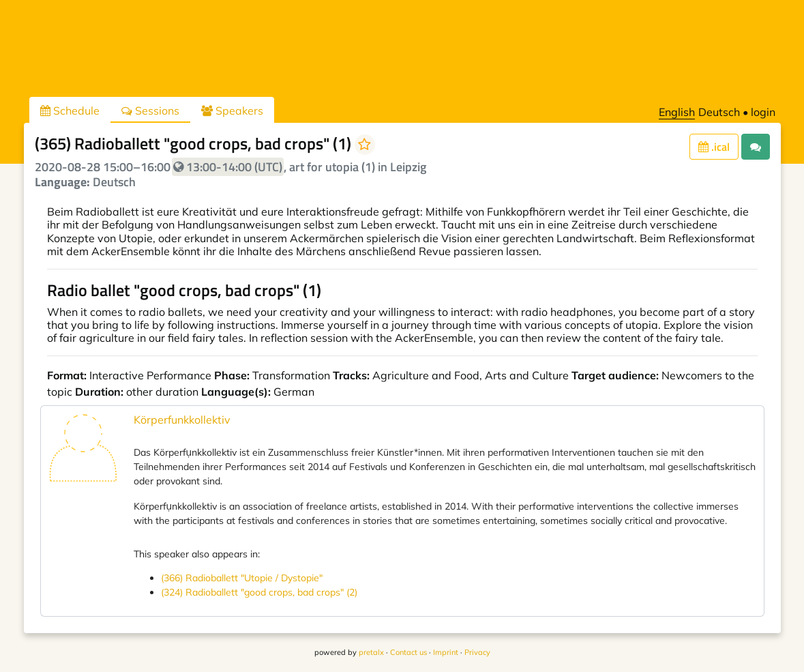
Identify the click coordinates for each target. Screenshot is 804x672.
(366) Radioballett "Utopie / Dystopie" (242, 578)
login (763, 112)
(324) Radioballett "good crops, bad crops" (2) (259, 592)
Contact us (408, 652)
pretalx (371, 652)
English (677, 112)
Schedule (70, 111)
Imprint (446, 652)
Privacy (477, 652)
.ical (714, 147)
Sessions (150, 111)
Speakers (232, 111)
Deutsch (719, 112)
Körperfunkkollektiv (182, 420)
